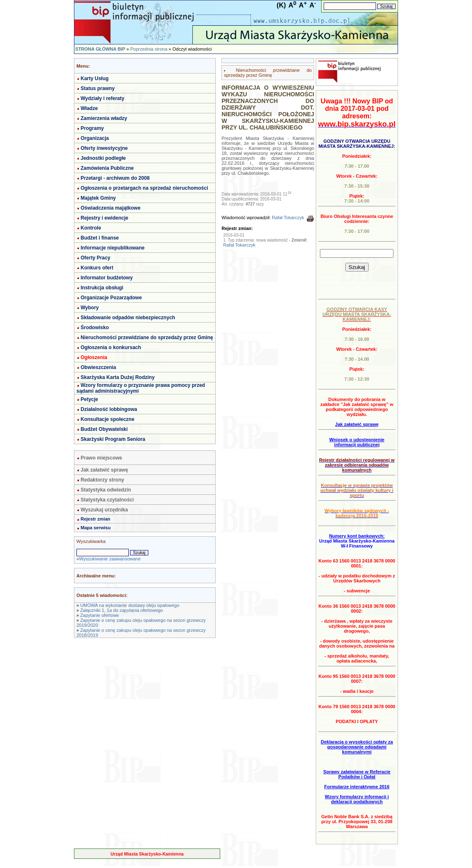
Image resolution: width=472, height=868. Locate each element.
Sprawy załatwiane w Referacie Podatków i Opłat (357, 774)
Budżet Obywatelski (104, 429)
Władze (89, 108)
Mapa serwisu (96, 528)
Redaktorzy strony (102, 480)
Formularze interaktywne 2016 (357, 787)
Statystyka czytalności (107, 500)
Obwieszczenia (98, 367)
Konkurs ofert (97, 268)
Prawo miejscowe (101, 458)
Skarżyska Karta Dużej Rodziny (118, 377)
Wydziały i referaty (102, 98)
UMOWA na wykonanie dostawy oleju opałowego (130, 605)
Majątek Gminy (98, 198)
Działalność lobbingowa (109, 409)
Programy (92, 128)
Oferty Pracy (95, 258)
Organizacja (95, 138)
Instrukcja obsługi (102, 288)
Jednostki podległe (103, 158)
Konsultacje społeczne (107, 419)
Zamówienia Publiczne (107, 168)
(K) (281, 5)
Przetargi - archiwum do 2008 (115, 178)
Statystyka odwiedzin (106, 490)
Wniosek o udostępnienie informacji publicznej (357, 442)
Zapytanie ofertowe (100, 615)
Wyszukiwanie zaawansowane (110, 559)
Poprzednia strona (149, 49)
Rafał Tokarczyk (288, 218)
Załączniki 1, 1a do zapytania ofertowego (122, 610)
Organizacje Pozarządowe (111, 298)
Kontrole (91, 228)
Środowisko (95, 328)
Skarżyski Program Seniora (113, 439)
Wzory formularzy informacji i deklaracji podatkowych (357, 799)
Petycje (89, 399)
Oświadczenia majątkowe (111, 208)
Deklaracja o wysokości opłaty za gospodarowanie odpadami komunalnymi (357, 747)
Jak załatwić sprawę (104, 470)
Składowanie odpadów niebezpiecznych (128, 318)
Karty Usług (95, 78)
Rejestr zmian (96, 519)
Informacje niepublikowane (113, 248)
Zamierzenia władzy (104, 118)
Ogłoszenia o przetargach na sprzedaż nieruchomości (144, 188)
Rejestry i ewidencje (104, 218)
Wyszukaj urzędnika (104, 510)
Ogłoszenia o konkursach (111, 347)
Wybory (90, 308)
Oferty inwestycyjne (104, 148)
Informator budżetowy (107, 278)
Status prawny (98, 88)
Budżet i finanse (100, 238)
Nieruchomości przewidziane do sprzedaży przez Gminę (147, 337)
